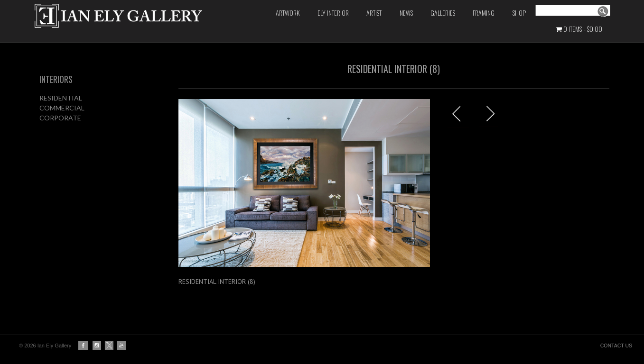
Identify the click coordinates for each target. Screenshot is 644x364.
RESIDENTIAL (61, 98)
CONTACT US (616, 346)
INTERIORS (56, 79)
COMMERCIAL (62, 108)
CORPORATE (60, 118)
